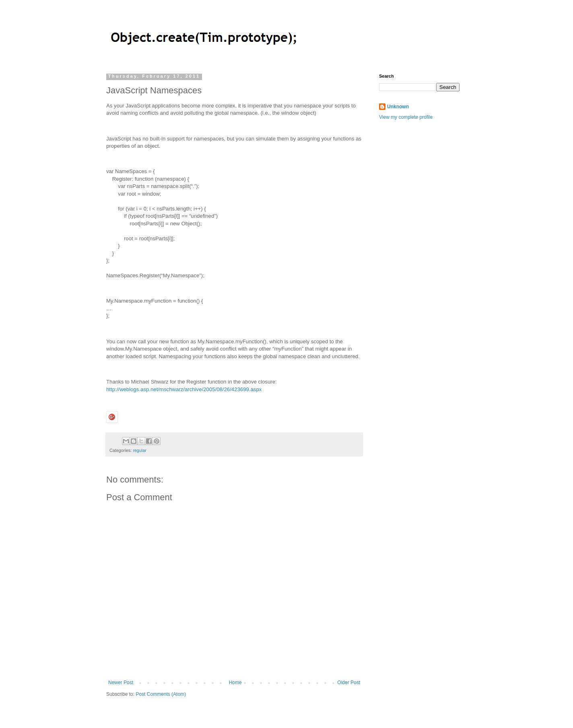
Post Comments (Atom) (161, 694)
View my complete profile (406, 117)
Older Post (349, 683)
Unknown (398, 107)
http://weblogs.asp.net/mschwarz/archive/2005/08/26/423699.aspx (184, 389)
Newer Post (121, 683)
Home (235, 683)
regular (140, 450)
